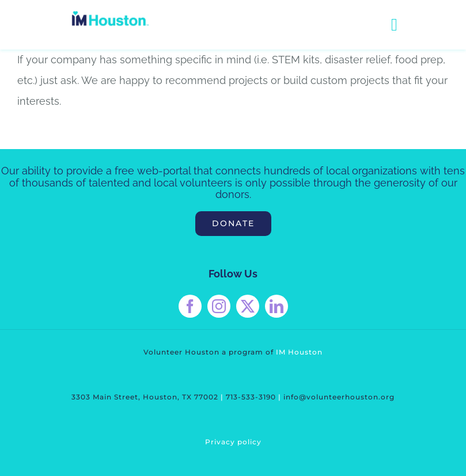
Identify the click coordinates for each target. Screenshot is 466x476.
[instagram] (219, 306)
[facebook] (190, 306)
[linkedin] (276, 306)
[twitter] (248, 306)
